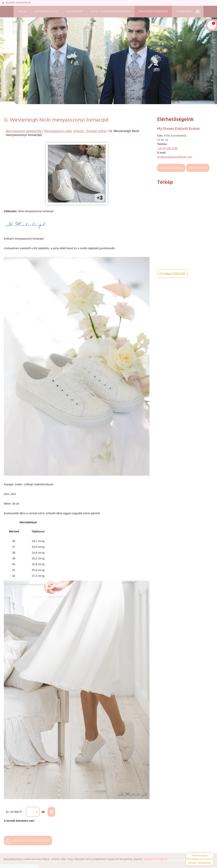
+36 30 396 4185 (167, 148)
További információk (156, 859)
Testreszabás (200, 855)
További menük (188, 12)
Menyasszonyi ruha (46, 12)
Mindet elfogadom (200, 863)
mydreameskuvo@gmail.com (175, 157)
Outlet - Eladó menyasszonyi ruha (111, 12)
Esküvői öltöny (74, 12)
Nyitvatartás (198, 168)
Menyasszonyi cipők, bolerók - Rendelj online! (76, 131)
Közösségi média (171, 168)
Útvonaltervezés (172, 274)
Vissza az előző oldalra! (31, 842)
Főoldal (22, 12)
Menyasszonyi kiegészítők (153, 12)
